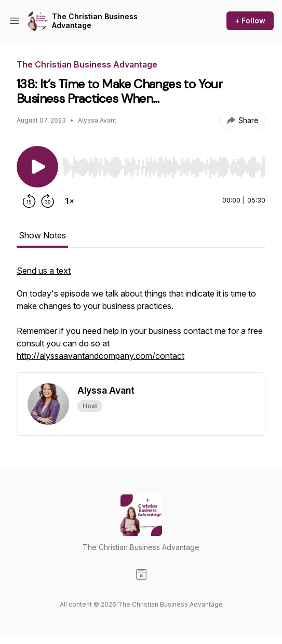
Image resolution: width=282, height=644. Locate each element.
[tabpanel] (141, 318)
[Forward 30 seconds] (48, 201)
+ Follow (250, 21)
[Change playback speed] (70, 201)
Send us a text (44, 271)
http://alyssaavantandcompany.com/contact (100, 356)
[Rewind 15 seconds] (29, 201)
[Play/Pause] (37, 167)
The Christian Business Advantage (95, 21)
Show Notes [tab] (42, 235)
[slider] (164, 167)
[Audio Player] (164, 164)
